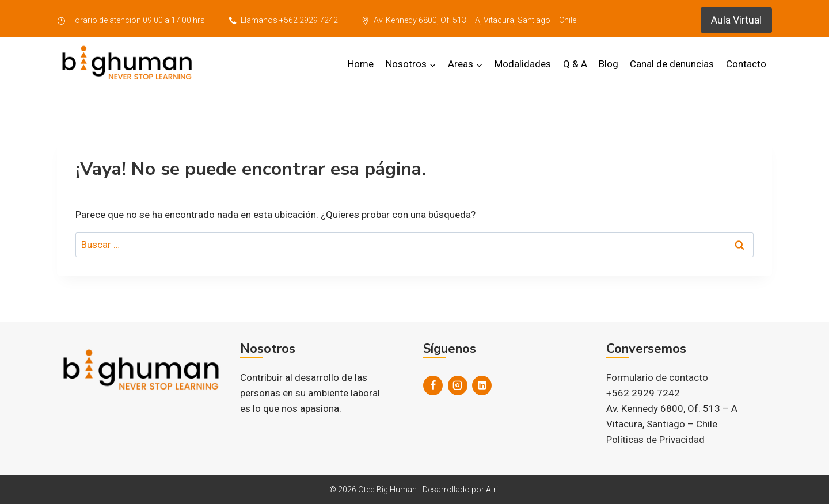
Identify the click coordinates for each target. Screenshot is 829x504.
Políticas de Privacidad (655, 440)
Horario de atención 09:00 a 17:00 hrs (131, 20)
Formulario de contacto (657, 377)
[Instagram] (458, 385)
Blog (609, 64)
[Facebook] (433, 385)
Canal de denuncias (672, 64)
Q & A (575, 64)
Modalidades (523, 64)
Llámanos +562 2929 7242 (283, 20)
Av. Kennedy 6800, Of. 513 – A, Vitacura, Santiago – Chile (469, 20)
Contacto (746, 64)
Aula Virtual (736, 20)
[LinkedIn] (482, 385)
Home (361, 64)
